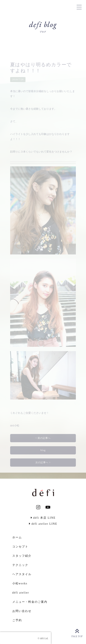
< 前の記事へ (43, 438)
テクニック (20, 565)
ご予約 (17, 620)
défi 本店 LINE (43, 518)
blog (43, 450)
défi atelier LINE (43, 524)
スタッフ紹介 (22, 556)
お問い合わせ (22, 611)
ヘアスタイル (22, 574)
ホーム (17, 537)
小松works (20, 583)
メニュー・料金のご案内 (30, 602)
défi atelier (21, 593)
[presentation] (25, 638)
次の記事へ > (43, 462)
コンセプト (20, 547)
